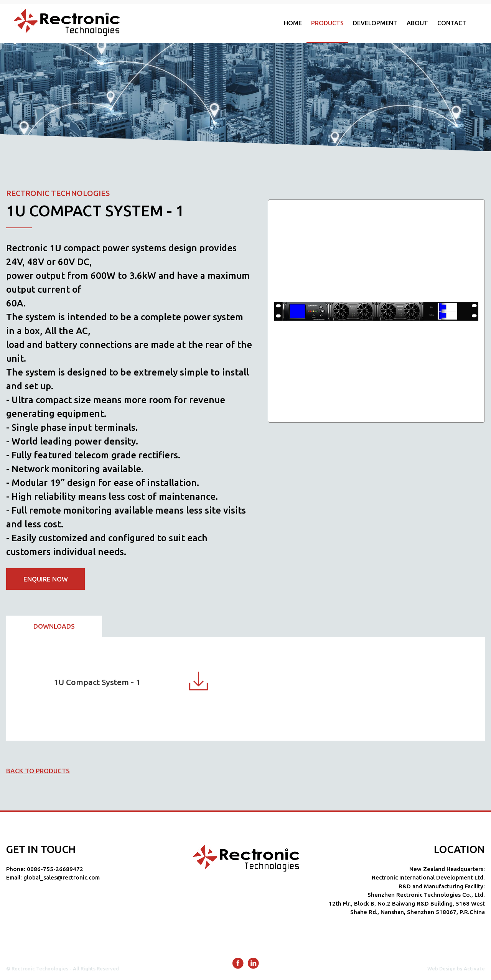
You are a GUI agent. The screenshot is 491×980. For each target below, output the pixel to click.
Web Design (442, 968)
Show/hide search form (481, 23)
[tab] (54, 627)
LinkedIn (253, 963)
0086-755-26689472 (55, 869)
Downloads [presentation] (54, 626)
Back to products (38, 771)
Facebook (238, 963)
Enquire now (46, 579)
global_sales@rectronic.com (62, 877)
